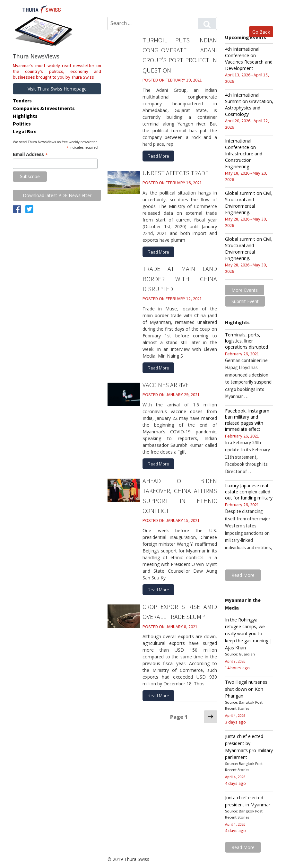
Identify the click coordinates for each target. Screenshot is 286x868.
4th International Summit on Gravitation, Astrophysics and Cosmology (249, 104)
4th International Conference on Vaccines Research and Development (249, 59)
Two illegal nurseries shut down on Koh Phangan (246, 686)
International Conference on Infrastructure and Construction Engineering (244, 154)
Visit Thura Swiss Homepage (57, 89)
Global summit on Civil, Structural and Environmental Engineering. (249, 203)
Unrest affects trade (175, 171)
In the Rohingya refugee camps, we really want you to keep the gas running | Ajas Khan (249, 632)
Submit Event (245, 301)
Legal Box (24, 131)
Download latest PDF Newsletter (57, 195)
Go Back (261, 31)
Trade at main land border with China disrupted (180, 276)
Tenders (22, 100)
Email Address (30, 155)
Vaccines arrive (166, 380)
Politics (22, 124)
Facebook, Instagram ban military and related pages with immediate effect (247, 419)
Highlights (25, 116)
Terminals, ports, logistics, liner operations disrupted (247, 340)
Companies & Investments (44, 108)
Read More (158, 154)
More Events (245, 290)
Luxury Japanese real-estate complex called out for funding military (249, 491)
